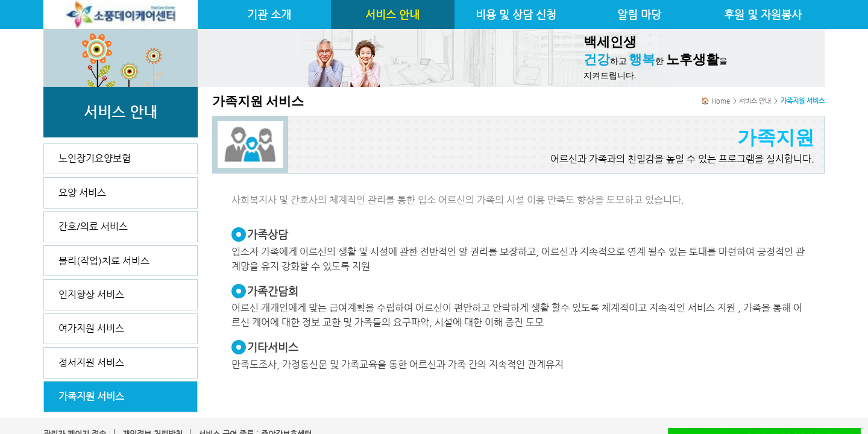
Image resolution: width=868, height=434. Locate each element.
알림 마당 (639, 14)
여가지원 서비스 (91, 328)
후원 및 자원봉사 (763, 14)
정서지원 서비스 (91, 363)
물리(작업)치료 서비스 (104, 261)
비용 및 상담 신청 (516, 14)
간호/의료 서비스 (93, 226)
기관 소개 (269, 14)
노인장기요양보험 (95, 158)
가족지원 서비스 (91, 396)
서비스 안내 (392, 14)
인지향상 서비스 (91, 294)
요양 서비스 (82, 193)
